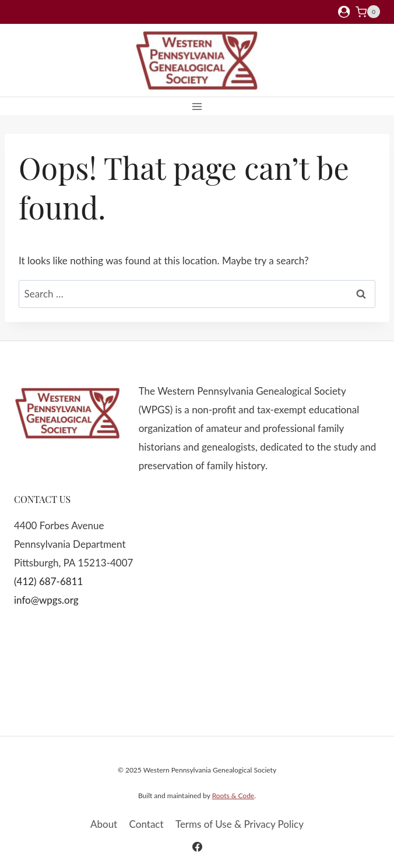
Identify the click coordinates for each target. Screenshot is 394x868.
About (104, 824)
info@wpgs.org (46, 600)
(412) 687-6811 (48, 581)
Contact (147, 824)
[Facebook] (197, 846)
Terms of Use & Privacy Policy (240, 824)
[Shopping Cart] (368, 12)
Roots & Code (233, 796)
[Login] (344, 12)
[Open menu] (197, 106)
